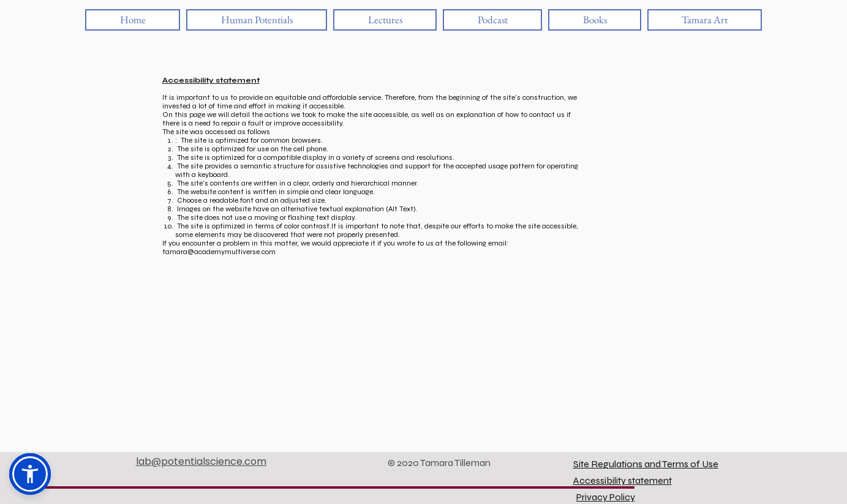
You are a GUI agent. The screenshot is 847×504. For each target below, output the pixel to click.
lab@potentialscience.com (201, 461)
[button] (30, 474)
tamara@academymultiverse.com (219, 252)
